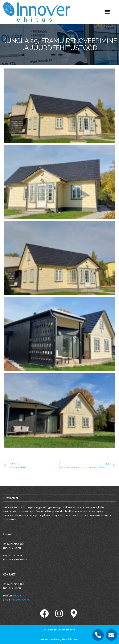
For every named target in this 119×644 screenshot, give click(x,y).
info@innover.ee (21, 600)
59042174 (18, 596)
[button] (107, 12)
